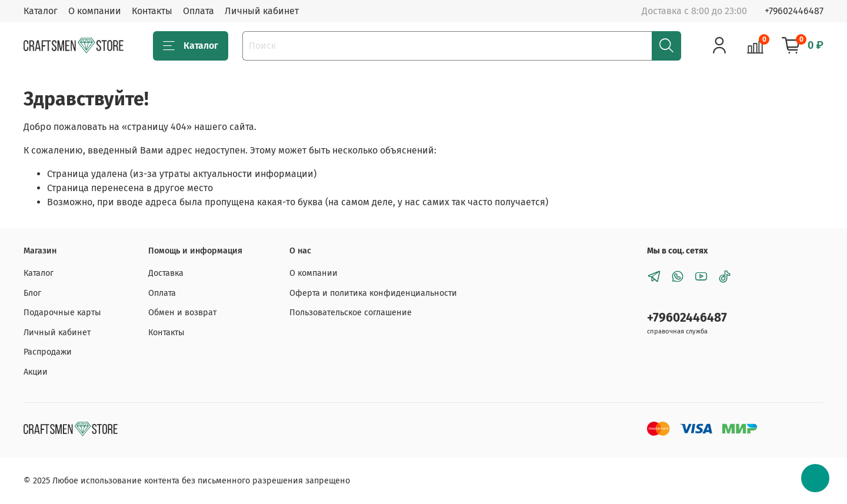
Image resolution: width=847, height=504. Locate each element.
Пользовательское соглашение (351, 313)
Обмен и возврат (182, 313)
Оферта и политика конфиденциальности (373, 293)
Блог (32, 293)
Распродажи (48, 352)
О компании (95, 11)
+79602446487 (794, 11)
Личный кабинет (262, 11)
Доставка (166, 273)
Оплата (199, 11)
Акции (36, 372)
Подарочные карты (62, 313)
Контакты (152, 11)
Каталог (41, 11)
